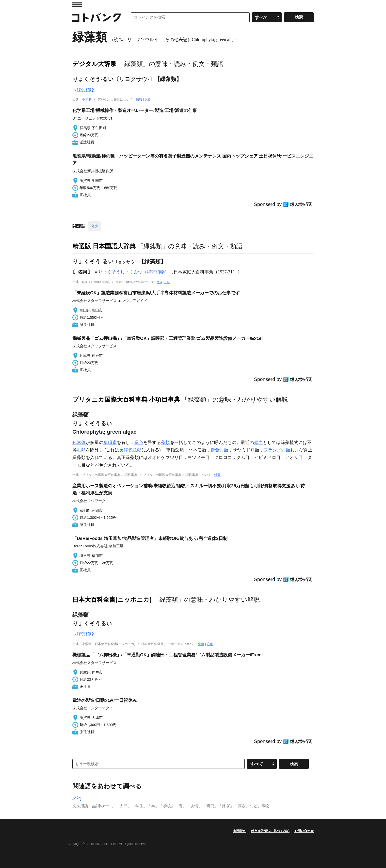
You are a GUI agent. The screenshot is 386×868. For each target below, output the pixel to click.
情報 (139, 100)
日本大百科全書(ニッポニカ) (112, 600)
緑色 (139, 442)
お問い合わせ (304, 831)
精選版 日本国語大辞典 (104, 246)
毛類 (81, 450)
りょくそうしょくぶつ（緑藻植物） (134, 272)
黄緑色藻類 (130, 450)
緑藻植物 (86, 90)
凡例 (148, 100)
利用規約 (240, 831)
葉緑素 (110, 442)
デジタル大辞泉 (94, 64)
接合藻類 (219, 450)
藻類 (165, 442)
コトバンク (97, 17)
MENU (77, 5)
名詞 (95, 226)
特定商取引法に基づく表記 (270, 831)
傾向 (258, 442)
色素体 (79, 442)
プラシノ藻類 (277, 450)
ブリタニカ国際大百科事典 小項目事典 (126, 399)
